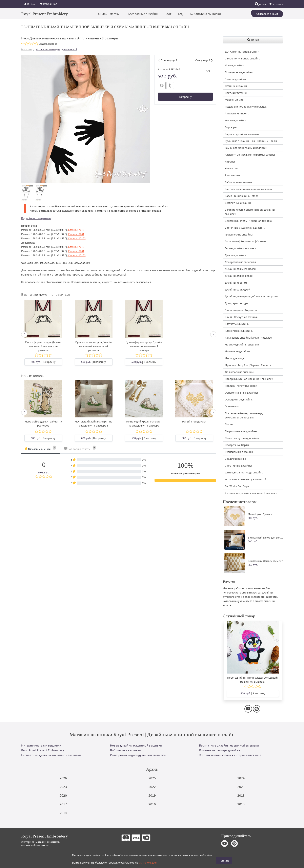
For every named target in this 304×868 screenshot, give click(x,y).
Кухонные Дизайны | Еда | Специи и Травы (251, 141)
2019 (152, 795)
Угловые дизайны (236, 120)
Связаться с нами (267, 14)
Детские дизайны (236, 255)
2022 (152, 787)
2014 (63, 813)
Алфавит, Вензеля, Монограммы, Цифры (250, 155)
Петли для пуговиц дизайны (242, 438)
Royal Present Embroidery (45, 14)
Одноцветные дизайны (239, 399)
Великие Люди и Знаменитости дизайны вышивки (250, 212)
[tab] (41, 449)
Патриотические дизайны (241, 431)
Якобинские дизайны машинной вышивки (251, 493)
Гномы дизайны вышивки (240, 248)
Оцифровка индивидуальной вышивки (138, 755)
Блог (168, 14)
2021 (241, 787)
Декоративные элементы (240, 262)
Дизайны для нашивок (239, 276)
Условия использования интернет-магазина (230, 755)
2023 (63, 787)
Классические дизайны (239, 331)
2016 (152, 804)
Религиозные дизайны (239, 452)
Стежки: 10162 (77, 238)
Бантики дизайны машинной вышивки (249, 189)
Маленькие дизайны (237, 351)
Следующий (203, 60)
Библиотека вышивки (205, 14)
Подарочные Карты (237, 445)
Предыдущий (169, 60)
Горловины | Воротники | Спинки (245, 241)
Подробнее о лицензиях (36, 218)
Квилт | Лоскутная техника (241, 317)
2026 (63, 778)
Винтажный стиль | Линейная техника (248, 221)
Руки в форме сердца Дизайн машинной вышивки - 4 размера (43, 346)
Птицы (229, 424)
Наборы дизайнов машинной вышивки (249, 379)
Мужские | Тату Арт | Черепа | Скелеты (248, 365)
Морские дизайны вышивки (242, 344)
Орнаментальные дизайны (241, 393)
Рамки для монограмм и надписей (246, 148)
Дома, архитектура (237, 303)
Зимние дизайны (235, 79)
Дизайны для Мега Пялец (240, 269)
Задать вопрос (48, 44)
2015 (241, 804)
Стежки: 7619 (76, 230)
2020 (63, 795)
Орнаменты (232, 406)
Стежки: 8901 (76, 234)
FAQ (181, 14)
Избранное (48, 4)
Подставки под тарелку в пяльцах (246, 107)
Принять (224, 861)
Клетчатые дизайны (237, 324)
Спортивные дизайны (238, 466)
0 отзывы (44, 472)
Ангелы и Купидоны (237, 113)
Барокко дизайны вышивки (242, 134)
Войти (29, 4)
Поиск (253, 40)
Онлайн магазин (110, 14)
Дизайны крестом (236, 283)
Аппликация (232, 175)
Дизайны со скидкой (238, 289)
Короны (230, 162)
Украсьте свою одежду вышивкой (57, 49)
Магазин (26, 49)
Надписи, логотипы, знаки (241, 386)
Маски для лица (234, 358)
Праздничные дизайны (239, 72)
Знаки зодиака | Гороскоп (241, 310)
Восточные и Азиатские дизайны (245, 228)
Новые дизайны (235, 65)
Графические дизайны (239, 234)
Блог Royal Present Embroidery (43, 750)
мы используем (148, 863)
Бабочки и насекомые (238, 182)
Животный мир (234, 100)
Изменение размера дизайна (219, 750)
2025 (152, 778)
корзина (276, 4)
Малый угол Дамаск (194, 421)
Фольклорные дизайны (239, 372)
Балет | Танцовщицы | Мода (242, 196)
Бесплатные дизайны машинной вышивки (229, 745)
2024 (241, 778)
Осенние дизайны (236, 86)
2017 (63, 804)
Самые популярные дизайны (243, 58)
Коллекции (232, 168)
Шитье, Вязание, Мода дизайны (244, 472)
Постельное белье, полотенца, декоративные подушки (244, 415)
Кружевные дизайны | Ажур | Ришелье (248, 338)
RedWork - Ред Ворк (237, 486)
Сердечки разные (236, 459)
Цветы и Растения (236, 93)
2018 (241, 795)
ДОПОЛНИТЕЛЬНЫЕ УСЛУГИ (242, 52)
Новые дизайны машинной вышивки (136, 745)
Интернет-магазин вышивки (41, 745)
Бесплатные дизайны (143, 14)
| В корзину (43, 362)
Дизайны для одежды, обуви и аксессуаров (251, 296)
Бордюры (231, 127)
